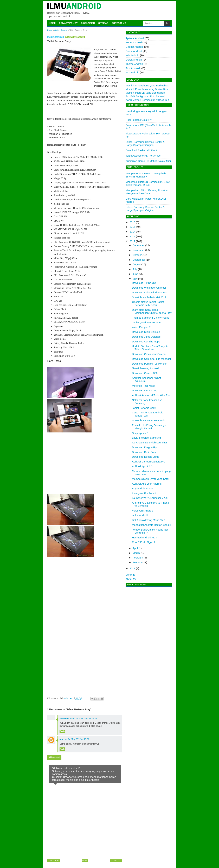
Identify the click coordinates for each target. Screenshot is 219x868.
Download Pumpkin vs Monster (150, 364)
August (137, 264)
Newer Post (53, 861)
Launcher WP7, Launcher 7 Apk (150, 498)
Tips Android (133, 68)
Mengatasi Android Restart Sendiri (152, 525)
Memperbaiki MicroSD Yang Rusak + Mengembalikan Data (147, 192)
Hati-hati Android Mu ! (144, 537)
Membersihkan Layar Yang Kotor (151, 479)
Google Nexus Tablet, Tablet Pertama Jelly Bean (148, 303)
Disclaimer (88, 23)
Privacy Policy (68, 23)
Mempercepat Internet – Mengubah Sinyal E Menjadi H (146, 175)
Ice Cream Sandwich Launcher (150, 442)
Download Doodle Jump (146, 457)
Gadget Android (56, 37)
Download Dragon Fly (144, 447)
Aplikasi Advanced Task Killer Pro (151, 395)
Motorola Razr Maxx (144, 386)
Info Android (132, 55)
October (137, 255)
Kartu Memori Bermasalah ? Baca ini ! (147, 100)
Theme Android (134, 64)
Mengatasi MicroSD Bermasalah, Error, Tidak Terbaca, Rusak (148, 183)
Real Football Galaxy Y (139, 120)
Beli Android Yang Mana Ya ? (149, 520)
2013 (132, 236)
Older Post (116, 861)
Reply (62, 731)
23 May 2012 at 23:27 (86, 718)
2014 (132, 232)
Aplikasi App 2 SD (142, 466)
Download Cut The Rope (146, 341)
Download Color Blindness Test (150, 292)
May (135, 279)
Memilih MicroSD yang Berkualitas (145, 93)
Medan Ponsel (67, 718)
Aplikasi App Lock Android (147, 484)
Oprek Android (134, 60)
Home (52, 23)
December (139, 245)
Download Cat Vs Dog (145, 390)
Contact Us (119, 23)
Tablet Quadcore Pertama (147, 322)
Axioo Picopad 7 (141, 327)
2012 (132, 241)
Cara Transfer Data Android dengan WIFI (148, 414)
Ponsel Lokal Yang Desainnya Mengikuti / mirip (149, 427)
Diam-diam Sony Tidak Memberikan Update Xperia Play (152, 311)
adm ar (63, 739)
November (139, 250)
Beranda (130, 575)
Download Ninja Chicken (146, 332)
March (136, 553)
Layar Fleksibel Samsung (146, 438)
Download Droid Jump (145, 452)
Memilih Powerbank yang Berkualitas (147, 89)
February (138, 558)
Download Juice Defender (147, 337)
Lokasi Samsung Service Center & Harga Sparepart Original (145, 143)
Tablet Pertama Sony (144, 408)
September (139, 260)
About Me (131, 579)
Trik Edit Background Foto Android (145, 96)
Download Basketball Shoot (141, 150)
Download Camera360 (145, 373)
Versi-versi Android (143, 511)
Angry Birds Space (143, 488)
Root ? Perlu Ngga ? (144, 542)
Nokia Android (140, 515)
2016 (132, 222)
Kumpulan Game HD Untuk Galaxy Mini (148, 161)
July (135, 269)
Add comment (54, 757)
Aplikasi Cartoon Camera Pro (149, 462)
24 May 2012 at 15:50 (79, 739)
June (135, 274)
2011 (132, 568)
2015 (132, 227)
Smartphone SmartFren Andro (149, 420)
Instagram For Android (145, 493)
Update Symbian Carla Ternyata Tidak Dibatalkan (150, 348)
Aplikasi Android (135, 38)
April (135, 548)
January (137, 562)
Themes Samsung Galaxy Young (151, 318)
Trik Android (132, 72)
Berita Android (134, 42)
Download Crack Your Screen (149, 354)
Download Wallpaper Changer (149, 288)
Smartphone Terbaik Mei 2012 (149, 297)
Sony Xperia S (140, 433)
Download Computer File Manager (152, 359)
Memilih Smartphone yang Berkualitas (147, 85)
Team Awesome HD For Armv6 (143, 156)
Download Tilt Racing (144, 283)
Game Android (134, 51)
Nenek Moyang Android (145, 368)
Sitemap (103, 23)
